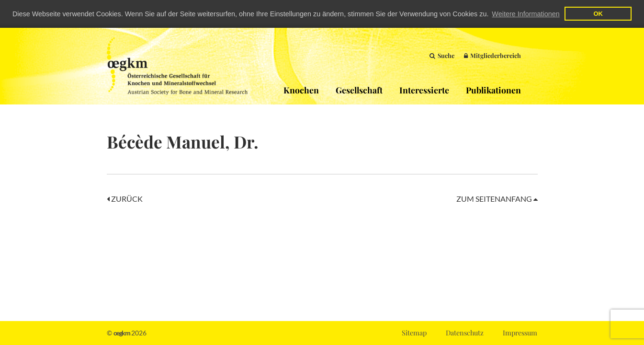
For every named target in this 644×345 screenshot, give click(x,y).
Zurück (125, 198)
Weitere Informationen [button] (525, 14)
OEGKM (177, 66)
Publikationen (493, 89)
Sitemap (414, 333)
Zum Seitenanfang (497, 198)
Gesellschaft (359, 89)
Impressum (520, 333)
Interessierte (424, 89)
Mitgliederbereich (492, 55)
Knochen (301, 89)
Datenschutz (465, 333)
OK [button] (598, 14)
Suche (442, 55)
